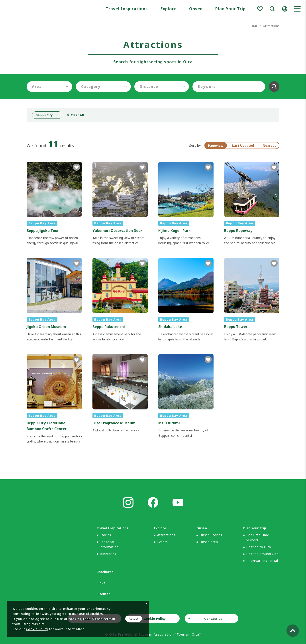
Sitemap (104, 594)
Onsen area (209, 542)
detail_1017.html (54, 300)
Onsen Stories (211, 535)
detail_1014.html (120, 204)
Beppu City (44, 115)
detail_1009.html (186, 204)
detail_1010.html (186, 399)
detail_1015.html (252, 204)
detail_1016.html (252, 300)
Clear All (274, 87)
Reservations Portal (262, 561)
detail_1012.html (120, 300)
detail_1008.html (54, 204)
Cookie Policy (155, 619)
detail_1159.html (54, 399)
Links (101, 583)
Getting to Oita (259, 547)
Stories (105, 535)
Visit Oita (37, 9)
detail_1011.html (120, 399)
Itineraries (108, 554)
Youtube (178, 502)
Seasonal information (109, 544)
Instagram (128, 502)
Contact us (213, 619)
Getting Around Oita (262, 554)
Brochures (105, 572)
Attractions (166, 535)
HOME (253, 26)
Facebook (153, 502)
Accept (134, 619)
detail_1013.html (186, 300)
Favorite (260, 9)
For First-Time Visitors (258, 537)
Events (163, 542)
